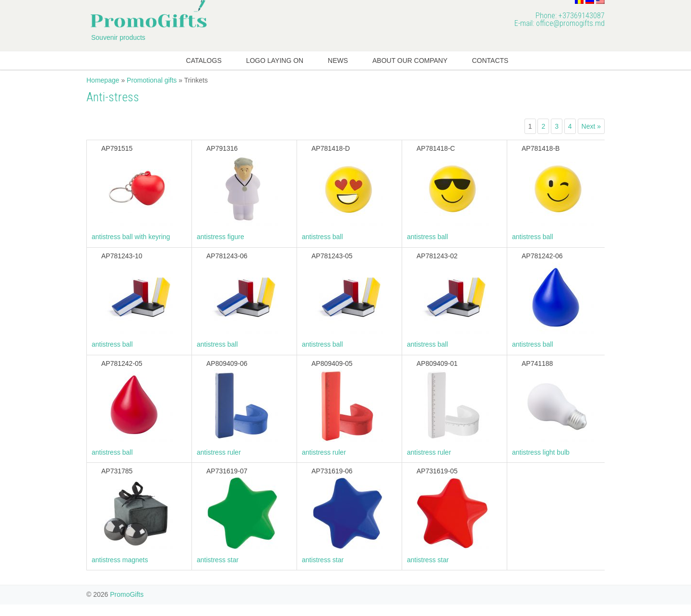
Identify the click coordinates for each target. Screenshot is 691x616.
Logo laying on (275, 60)
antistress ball (322, 237)
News (338, 60)
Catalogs (204, 60)
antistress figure (220, 237)
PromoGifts (127, 594)
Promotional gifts (152, 80)
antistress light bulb (541, 452)
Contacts (490, 60)
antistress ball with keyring (131, 237)
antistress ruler (219, 452)
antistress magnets (120, 560)
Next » (591, 126)
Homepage (103, 80)
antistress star (218, 560)
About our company (410, 60)
